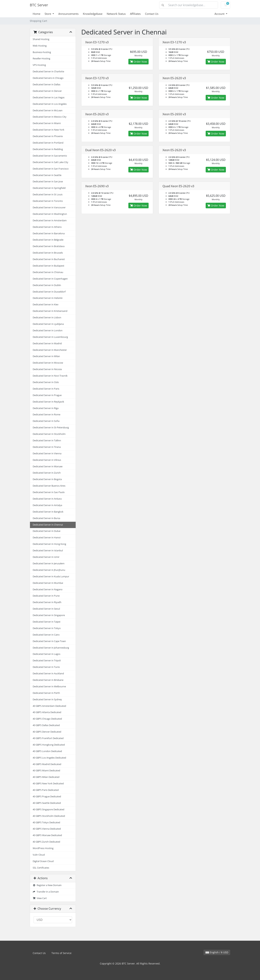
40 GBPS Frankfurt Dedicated (48, 738)
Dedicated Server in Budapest (48, 266)
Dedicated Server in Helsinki (48, 298)
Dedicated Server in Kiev (46, 305)
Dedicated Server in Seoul (46, 609)
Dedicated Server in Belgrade (48, 240)
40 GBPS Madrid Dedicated (47, 764)
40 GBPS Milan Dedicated (46, 777)
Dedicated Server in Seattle (47, 175)
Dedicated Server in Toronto (48, 201)
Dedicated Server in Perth (46, 693)
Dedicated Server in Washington (50, 214)
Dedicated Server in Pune (46, 596)
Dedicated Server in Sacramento (50, 156)
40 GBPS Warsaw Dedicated (47, 835)
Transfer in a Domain (46, 892)
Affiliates (135, 14)
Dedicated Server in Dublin (47, 285)
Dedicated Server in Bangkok (48, 512)
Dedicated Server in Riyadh (47, 602)
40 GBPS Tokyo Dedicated (46, 822)
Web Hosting (40, 46)
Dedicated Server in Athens (47, 227)
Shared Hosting (41, 39)
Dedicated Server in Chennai (48, 525)
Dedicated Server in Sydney (47, 699)
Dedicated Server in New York (48, 130)
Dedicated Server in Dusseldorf (49, 292)
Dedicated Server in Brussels (48, 253)
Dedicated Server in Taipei (46, 622)
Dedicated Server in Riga (46, 408)
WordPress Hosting (43, 848)
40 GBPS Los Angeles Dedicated (49, 758)
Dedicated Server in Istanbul (48, 551)
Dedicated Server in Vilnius (47, 460)
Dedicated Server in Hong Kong (49, 544)
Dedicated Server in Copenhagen (50, 279)
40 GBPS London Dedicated (47, 751)
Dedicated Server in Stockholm (49, 434)
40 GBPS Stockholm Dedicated (49, 816)
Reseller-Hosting (41, 59)
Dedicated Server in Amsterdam (50, 220)
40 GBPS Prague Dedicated (47, 796)
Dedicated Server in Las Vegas (49, 97)
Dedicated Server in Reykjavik (48, 402)
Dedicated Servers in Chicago (48, 78)
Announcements (68, 14)
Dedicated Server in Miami (47, 123)
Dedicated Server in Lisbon (47, 317)
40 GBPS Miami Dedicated (46, 771)
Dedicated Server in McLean (48, 110)
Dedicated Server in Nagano (48, 589)
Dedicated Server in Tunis (46, 667)
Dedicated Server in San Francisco (51, 169)
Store (48, 14)
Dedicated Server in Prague (47, 395)
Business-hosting (42, 52)
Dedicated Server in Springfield (49, 188)
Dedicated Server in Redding (48, 149)
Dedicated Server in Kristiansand (50, 311)
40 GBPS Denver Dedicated (47, 732)
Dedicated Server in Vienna (47, 453)
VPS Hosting (39, 65)
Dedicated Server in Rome (46, 415)
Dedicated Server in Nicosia (47, 369)
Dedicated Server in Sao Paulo (49, 492)
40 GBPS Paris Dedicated (46, 790)
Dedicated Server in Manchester (50, 350)
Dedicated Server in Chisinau (48, 272)
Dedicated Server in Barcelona (49, 233)
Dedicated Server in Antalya (47, 505)
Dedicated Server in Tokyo (47, 628)
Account (220, 14)
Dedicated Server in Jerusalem (49, 563)
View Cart (40, 898)
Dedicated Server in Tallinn (47, 440)
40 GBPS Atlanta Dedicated (47, 712)
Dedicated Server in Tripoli (47, 661)
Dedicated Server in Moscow (48, 363)
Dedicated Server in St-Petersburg (51, 428)
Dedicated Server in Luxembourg (50, 337)
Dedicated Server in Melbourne (49, 686)
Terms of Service (61, 953)
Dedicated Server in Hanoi (47, 538)
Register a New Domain (47, 885)
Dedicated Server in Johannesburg (51, 648)
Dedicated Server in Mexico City (50, 117)
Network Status (116, 14)
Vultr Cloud (39, 855)
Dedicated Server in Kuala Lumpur (51, 576)
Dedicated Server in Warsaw (48, 466)
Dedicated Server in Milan (46, 356)
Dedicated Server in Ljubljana (48, 324)
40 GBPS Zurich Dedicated (46, 842)
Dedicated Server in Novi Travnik (50, 376)
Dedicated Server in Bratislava (49, 246)
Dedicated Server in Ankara (47, 499)
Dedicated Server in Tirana (47, 447)
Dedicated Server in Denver (47, 91)
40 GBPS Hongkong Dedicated (49, 745)
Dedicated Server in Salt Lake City (50, 162)
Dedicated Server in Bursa (46, 518)
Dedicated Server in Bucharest (49, 259)
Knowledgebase (93, 14)
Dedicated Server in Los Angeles (50, 104)
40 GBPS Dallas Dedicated (46, 725)
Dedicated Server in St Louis (48, 195)
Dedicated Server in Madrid (47, 343)
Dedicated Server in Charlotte (48, 72)
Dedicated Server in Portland (48, 143)
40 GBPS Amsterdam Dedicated (49, 706)
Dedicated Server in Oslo (46, 382)
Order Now (138, 62)
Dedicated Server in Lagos (46, 654)
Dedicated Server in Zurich (47, 473)
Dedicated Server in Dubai (46, 531)
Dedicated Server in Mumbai (48, 583)
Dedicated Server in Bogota (47, 479)
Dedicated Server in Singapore (49, 615)
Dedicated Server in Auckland (48, 674)
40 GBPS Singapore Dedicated (48, 809)
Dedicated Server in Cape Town (49, 641)
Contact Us (152, 14)
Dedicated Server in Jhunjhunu (49, 570)
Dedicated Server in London (48, 330)
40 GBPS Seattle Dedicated (47, 803)
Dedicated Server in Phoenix (48, 136)
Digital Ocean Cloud (43, 861)
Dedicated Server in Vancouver (49, 207)
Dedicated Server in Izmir (46, 557)
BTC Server (39, 5)
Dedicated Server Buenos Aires (49, 486)
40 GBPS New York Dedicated (48, 784)
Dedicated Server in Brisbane (48, 680)
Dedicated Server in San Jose (48, 182)
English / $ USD (217, 952)
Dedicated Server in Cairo (46, 635)
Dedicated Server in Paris (46, 389)
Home (36, 14)
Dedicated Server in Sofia (46, 421)
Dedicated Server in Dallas (46, 84)
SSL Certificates (41, 868)
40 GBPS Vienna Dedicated (47, 829)
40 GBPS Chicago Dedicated (47, 719)
